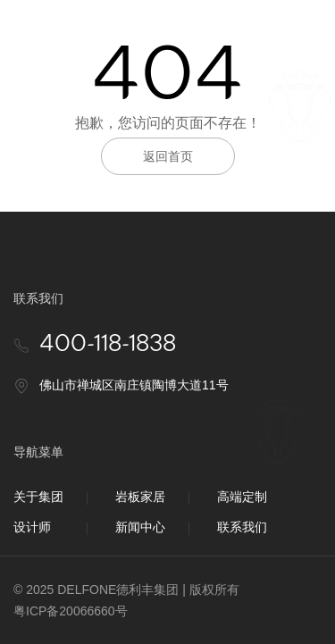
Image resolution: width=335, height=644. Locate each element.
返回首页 (168, 156)
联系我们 (242, 527)
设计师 (32, 527)
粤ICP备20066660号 (71, 611)
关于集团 (38, 497)
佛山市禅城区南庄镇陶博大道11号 (134, 385)
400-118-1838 (108, 344)
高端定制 (242, 497)
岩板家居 (140, 497)
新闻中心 (140, 527)
